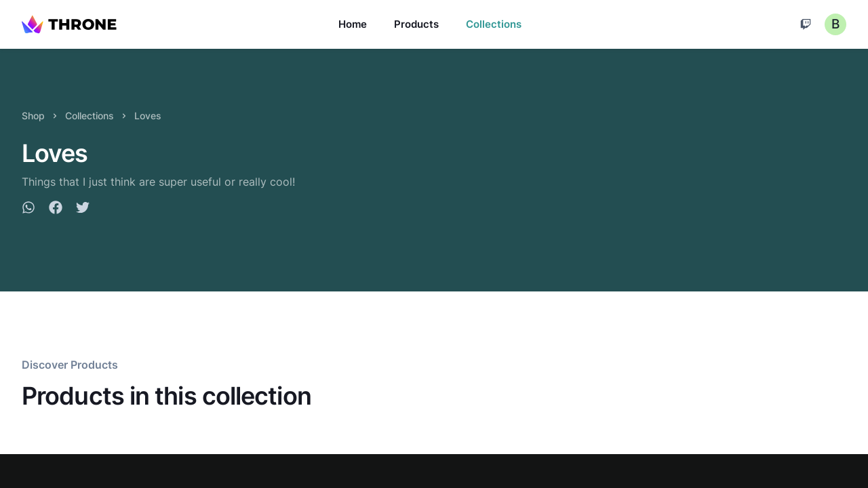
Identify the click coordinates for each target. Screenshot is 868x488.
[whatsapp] (28, 209)
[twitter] (83, 209)
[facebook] (56, 209)
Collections (494, 24)
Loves (148, 116)
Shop (33, 116)
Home (353, 24)
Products (416, 24)
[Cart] (806, 24)
